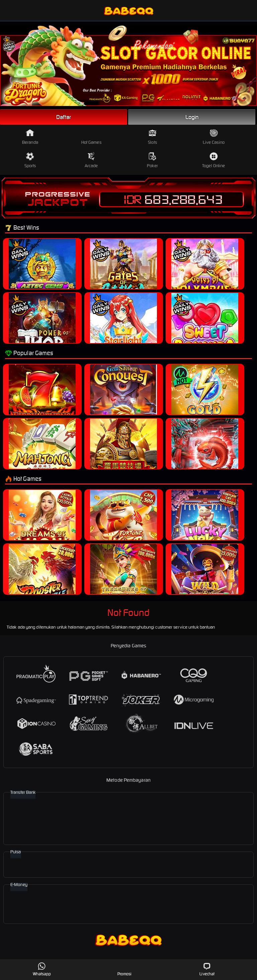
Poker (152, 160)
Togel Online (213, 160)
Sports (30, 160)
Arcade (91, 160)
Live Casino (214, 137)
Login (192, 117)
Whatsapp (42, 969)
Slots (152, 137)
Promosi (125, 969)
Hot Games (91, 137)
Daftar (64, 117)
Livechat (207, 969)
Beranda (30, 137)
